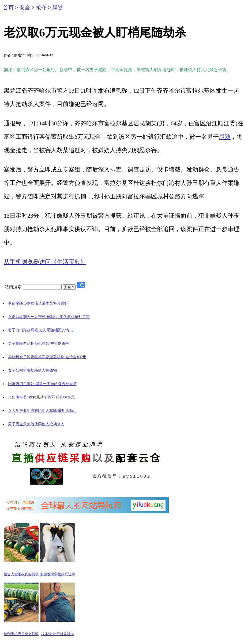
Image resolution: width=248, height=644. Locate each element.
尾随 (58, 8)
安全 (25, 8)
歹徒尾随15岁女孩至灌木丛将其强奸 (38, 303)
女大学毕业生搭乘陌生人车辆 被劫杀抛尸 (42, 411)
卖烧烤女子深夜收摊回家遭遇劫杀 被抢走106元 (47, 357)
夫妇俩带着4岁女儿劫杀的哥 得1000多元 (41, 397)
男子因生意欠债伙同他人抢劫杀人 (36, 424)
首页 (8, 8)
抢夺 (41, 8)
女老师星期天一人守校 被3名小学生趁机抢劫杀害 (49, 317)
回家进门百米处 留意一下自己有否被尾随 (42, 384)
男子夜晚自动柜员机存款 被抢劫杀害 (39, 344)
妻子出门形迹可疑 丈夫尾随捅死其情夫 (40, 330)
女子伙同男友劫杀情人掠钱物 (32, 370)
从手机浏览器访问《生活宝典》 (45, 262)
